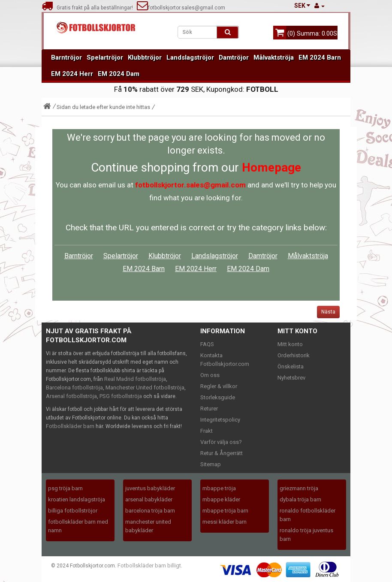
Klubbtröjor (145, 57)
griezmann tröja (299, 488)
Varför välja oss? (221, 442)
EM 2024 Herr (72, 74)
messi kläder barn (225, 522)
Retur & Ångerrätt (222, 453)
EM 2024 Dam (119, 74)
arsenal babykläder (149, 499)
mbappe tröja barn (225, 511)
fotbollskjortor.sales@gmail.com (181, 8)
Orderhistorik (294, 355)
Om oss (210, 375)
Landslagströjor (190, 57)
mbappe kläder (221, 499)
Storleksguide (218, 397)
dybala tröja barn (300, 499)
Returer (209, 409)
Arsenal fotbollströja (71, 396)
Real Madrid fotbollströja (135, 379)
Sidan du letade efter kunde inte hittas (103, 107)
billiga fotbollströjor (73, 511)
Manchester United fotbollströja (145, 387)
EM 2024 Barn (320, 57)
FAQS (207, 344)
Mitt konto (290, 344)
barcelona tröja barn (150, 511)
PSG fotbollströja (121, 396)
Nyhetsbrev (291, 378)
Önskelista (291, 366)
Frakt (207, 431)
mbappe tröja (219, 488)
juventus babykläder (150, 488)
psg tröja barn (65, 488)
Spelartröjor (105, 57)
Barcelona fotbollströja (74, 387)
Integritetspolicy (220, 420)
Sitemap (211, 464)
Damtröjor (234, 57)
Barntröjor (66, 57)
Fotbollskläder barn (70, 426)
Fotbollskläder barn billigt (149, 565)
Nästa (328, 312)
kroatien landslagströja (77, 499)
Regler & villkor (219, 386)
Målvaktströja (274, 57)
